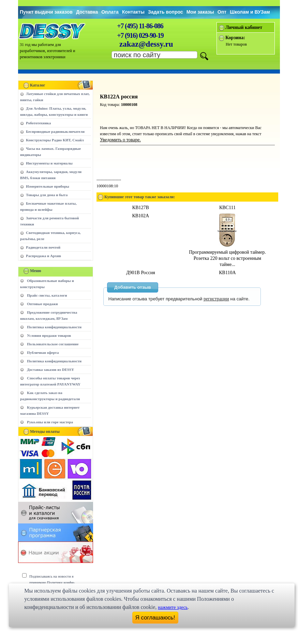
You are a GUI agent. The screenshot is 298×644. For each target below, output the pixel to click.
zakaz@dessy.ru (146, 44)
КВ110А (227, 273)
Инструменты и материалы (49, 163)
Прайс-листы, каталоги (47, 295)
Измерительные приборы (48, 186)
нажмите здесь (173, 607)
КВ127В (141, 208)
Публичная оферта (43, 352)
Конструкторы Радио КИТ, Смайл (55, 140)
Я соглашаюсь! (155, 618)
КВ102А (140, 216)
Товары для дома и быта (47, 195)
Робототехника (38, 123)
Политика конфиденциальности (54, 327)
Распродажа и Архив (43, 256)
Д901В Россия (141, 273)
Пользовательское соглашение (53, 344)
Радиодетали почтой (43, 247)
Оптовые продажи (42, 304)
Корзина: (235, 38)
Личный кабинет (244, 27)
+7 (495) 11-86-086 (140, 26)
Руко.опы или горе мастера (50, 422)
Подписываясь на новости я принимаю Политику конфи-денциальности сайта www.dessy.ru (57, 582)
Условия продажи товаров (49, 335)
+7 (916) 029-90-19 (140, 35)
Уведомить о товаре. (120, 140)
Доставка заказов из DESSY (50, 370)
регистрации (216, 299)
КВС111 (227, 208)
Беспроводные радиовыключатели (55, 131)
